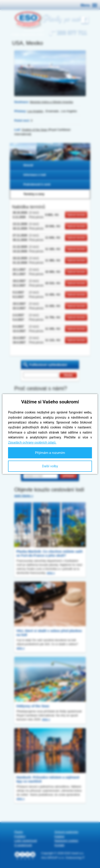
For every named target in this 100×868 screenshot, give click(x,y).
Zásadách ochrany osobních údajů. (32, 442)
